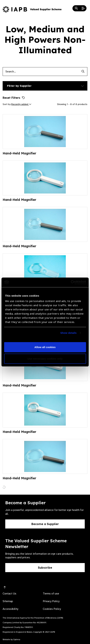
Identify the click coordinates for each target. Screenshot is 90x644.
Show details (69, 333)
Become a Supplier (45, 524)
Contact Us (9, 594)
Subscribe (45, 568)
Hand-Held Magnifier (19, 153)
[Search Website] (76, 8)
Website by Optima (11, 639)
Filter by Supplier (19, 86)
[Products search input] (41, 72)
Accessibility (10, 609)
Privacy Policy (51, 601)
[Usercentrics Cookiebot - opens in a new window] (71, 282)
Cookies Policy (52, 609)
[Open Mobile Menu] (83, 8)
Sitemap (8, 601)
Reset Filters (14, 98)
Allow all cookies (45, 347)
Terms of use (51, 594)
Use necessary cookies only (45, 359)
